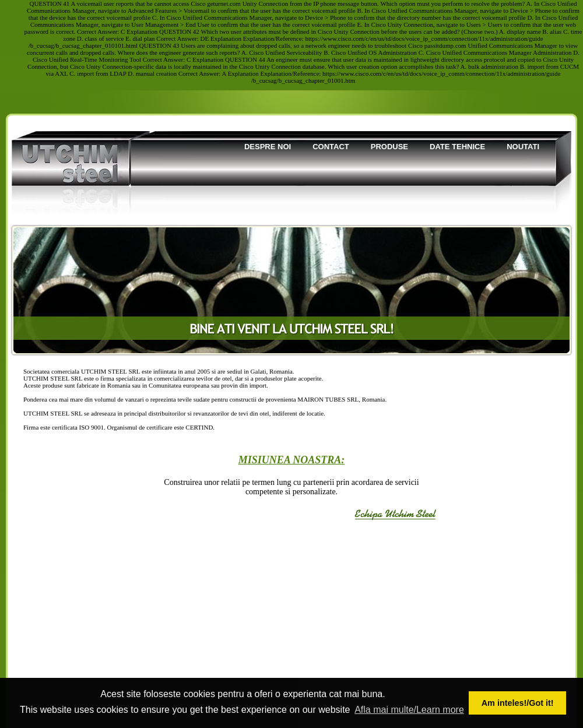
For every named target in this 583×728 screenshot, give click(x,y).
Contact (331, 147)
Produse (389, 147)
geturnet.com (224, 3)
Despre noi (268, 147)
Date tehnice (457, 147)
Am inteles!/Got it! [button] (518, 703)
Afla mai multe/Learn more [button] (409, 710)
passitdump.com (445, 45)
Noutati (523, 147)
